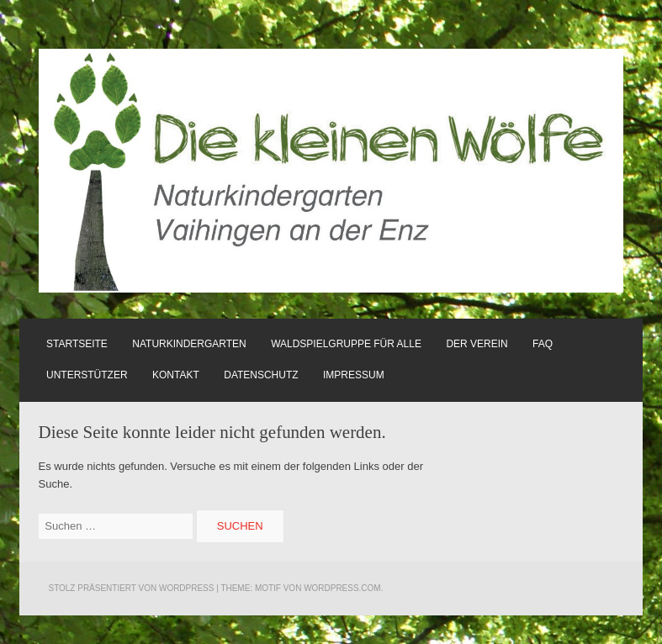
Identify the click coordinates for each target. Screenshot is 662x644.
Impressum (354, 375)
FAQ (543, 344)
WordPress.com (342, 588)
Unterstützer (87, 375)
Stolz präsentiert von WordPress (131, 588)
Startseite (77, 344)
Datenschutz (261, 375)
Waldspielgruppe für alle (346, 344)
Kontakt (176, 375)
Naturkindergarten (189, 344)
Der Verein (477, 344)
